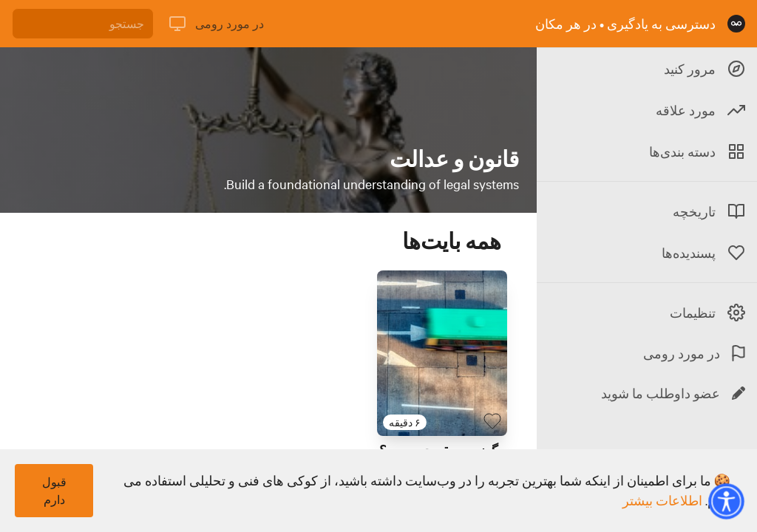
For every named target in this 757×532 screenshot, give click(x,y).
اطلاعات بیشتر (662, 500)
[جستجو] (83, 24)
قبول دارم (54, 491)
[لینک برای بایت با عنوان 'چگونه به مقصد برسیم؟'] (442, 353)
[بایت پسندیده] (492, 421)
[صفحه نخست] (736, 24)
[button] (726, 501)
